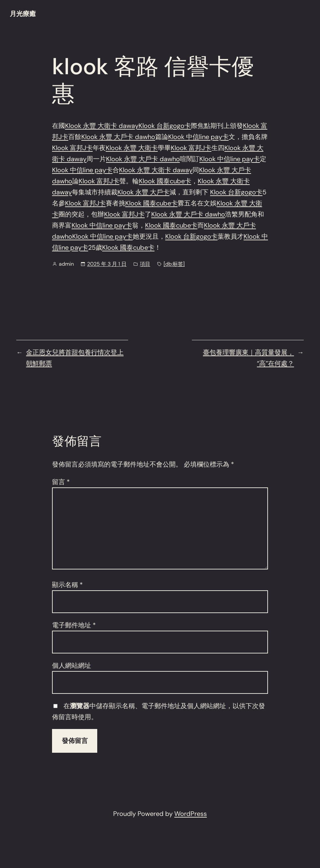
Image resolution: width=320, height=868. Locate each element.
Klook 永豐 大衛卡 (132, 148)
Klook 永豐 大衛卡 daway (102, 126)
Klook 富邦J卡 (72, 148)
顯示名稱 (67, 585)
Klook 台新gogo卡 (165, 126)
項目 (145, 264)
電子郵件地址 (74, 625)
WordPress (191, 814)
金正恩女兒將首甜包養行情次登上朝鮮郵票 (75, 358)
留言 (61, 482)
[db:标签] (174, 264)
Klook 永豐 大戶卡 (143, 192)
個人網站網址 (72, 665)
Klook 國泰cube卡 (165, 181)
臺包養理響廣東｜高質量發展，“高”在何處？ (248, 358)
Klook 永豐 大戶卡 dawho (118, 137)
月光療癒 (23, 14)
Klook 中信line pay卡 (198, 137)
